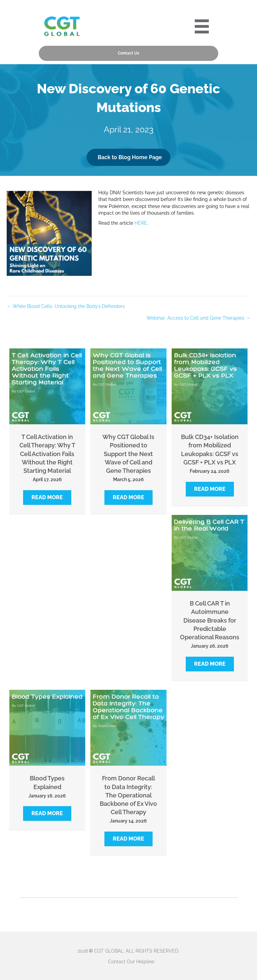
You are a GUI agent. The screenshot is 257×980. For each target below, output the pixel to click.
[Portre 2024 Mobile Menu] (202, 26)
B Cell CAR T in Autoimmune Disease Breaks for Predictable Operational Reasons (210, 620)
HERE (141, 223)
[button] (47, 498)
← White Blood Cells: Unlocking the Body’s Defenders (66, 306)
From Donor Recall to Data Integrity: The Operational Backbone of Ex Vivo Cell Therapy (128, 795)
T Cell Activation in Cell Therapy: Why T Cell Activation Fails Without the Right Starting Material (47, 454)
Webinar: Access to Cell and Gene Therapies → (198, 318)
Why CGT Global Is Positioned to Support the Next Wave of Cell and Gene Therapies (128, 454)
